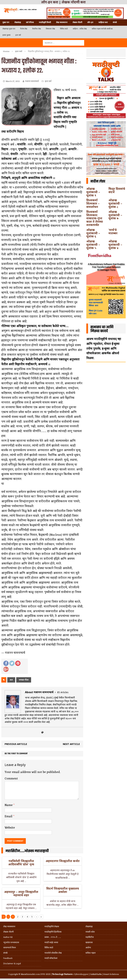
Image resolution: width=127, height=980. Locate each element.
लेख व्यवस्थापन (62, 22)
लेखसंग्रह (18, 22)
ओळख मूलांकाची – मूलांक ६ (93, 233)
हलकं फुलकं (6, 35)
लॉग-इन (90, 22)
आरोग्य (88, 948)
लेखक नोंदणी (77, 22)
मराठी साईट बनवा (51, 942)
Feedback (8, 958)
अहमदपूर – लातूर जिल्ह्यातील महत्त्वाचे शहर (21, 893)
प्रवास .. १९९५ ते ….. (53, 937)
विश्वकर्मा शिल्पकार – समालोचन (93, 203)
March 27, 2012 (13, 81)
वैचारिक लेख (37, 29)
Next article (71, 744)
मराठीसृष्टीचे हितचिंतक (53, 932)
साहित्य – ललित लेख (80, 29)
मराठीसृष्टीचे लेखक (52, 926)
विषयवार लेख (50, 29)
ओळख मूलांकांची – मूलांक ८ (115, 203)
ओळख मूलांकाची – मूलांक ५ (93, 245)
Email (9, 816)
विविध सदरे (64, 29)
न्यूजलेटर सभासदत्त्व (11, 942)
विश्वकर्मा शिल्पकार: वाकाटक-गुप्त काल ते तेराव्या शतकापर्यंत (95, 218)
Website (10, 828)
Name (9, 805)
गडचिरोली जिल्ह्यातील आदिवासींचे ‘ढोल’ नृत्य (21, 863)
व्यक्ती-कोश (90, 932)
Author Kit (8, 937)
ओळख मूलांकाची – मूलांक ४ (115, 245)
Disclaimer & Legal (12, 963)
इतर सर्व (18, 35)
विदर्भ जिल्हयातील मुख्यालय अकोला (63, 890)
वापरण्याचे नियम (10, 948)
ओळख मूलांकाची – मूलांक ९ (93, 192)
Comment (11, 779)
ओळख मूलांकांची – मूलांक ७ (115, 215)
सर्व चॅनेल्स (30, 22)
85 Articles (63, 692)
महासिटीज (90, 937)
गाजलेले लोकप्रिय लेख (53, 953)
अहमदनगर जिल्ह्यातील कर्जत (63, 861)
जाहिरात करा (103, 22)
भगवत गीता (24, 680)
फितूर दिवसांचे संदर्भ (117, 190)
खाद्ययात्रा (89, 942)
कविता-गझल (91, 953)
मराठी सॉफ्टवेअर (51, 958)
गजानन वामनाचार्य (32, 81)
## (11, 680)
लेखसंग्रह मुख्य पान (9, 29)
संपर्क (115, 22)
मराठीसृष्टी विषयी (45, 22)
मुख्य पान (6, 22)
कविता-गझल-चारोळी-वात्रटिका (102, 29)
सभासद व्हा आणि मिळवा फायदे (102, 329)
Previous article (16, 744)
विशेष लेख (24, 29)
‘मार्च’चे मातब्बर (113, 231)
